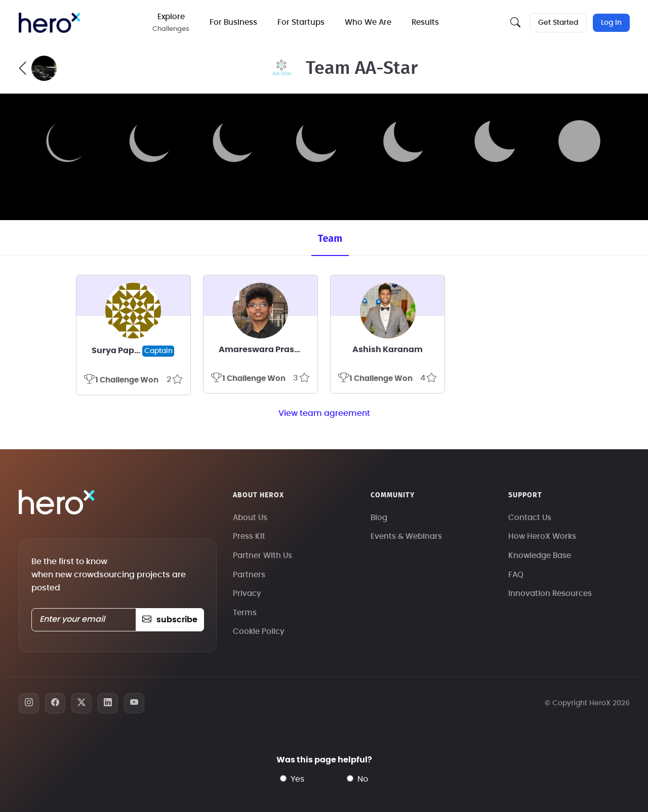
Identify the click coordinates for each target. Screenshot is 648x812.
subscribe (170, 620)
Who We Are (369, 23)
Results (426, 23)
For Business (234, 23)
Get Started (558, 23)
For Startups (301, 23)
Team (330, 238)
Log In (611, 23)
